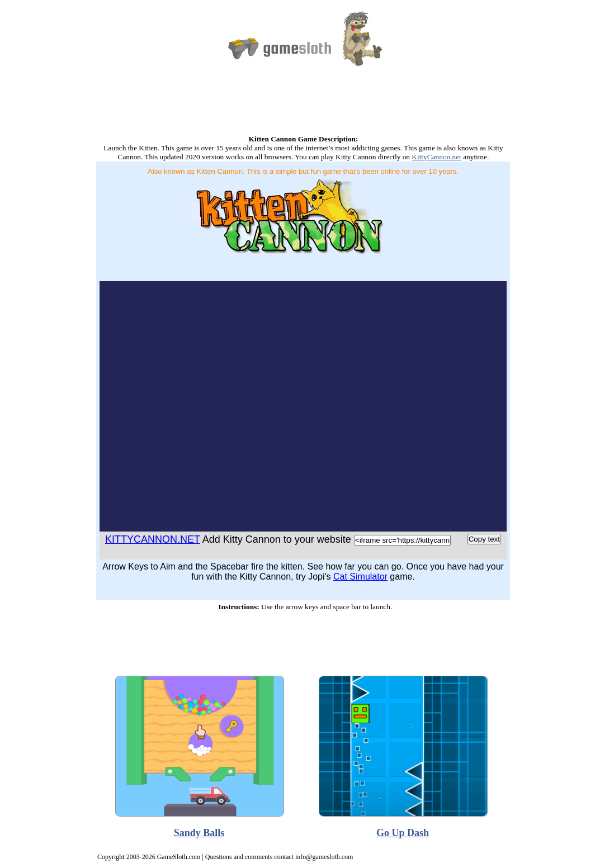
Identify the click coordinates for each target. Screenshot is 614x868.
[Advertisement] (303, 107)
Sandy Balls (199, 833)
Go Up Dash (403, 833)
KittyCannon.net (436, 157)
